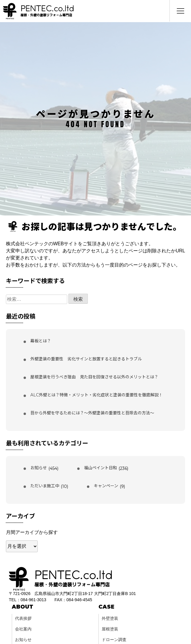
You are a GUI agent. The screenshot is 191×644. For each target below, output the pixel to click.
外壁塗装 (110, 618)
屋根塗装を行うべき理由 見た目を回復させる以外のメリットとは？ (94, 377)
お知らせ (39, 468)
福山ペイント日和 (101, 468)
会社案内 (23, 629)
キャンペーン (106, 486)
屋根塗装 (110, 629)
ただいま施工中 (45, 486)
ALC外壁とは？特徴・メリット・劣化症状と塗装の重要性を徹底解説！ (97, 395)
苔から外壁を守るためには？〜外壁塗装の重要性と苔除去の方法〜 (92, 413)
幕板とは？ (41, 341)
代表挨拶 (23, 618)
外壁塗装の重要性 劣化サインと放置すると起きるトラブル (86, 359)
